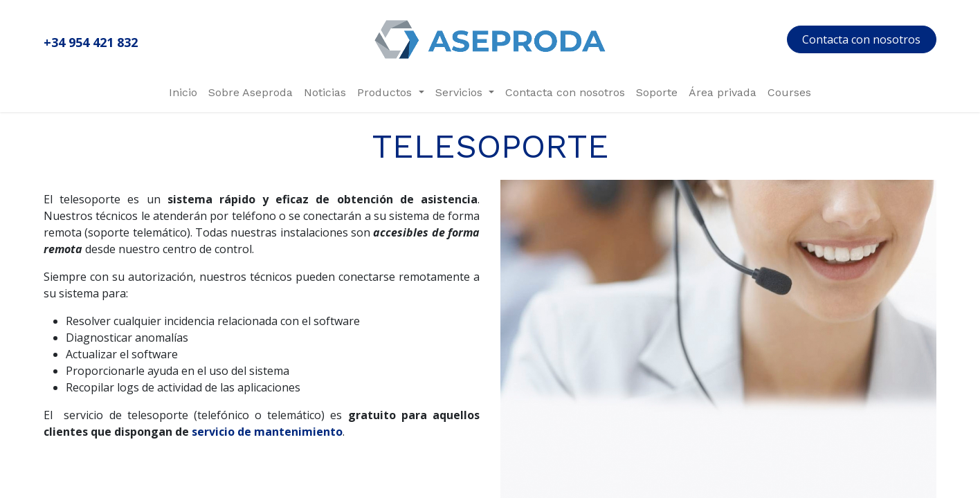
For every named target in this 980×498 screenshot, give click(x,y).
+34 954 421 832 (91, 42)
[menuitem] (183, 93)
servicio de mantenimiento (267, 432)
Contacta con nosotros (861, 39)
